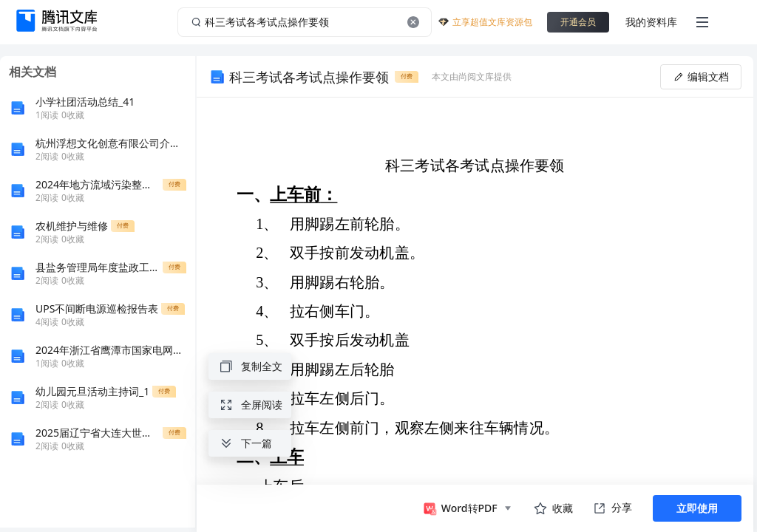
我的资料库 (651, 22)
